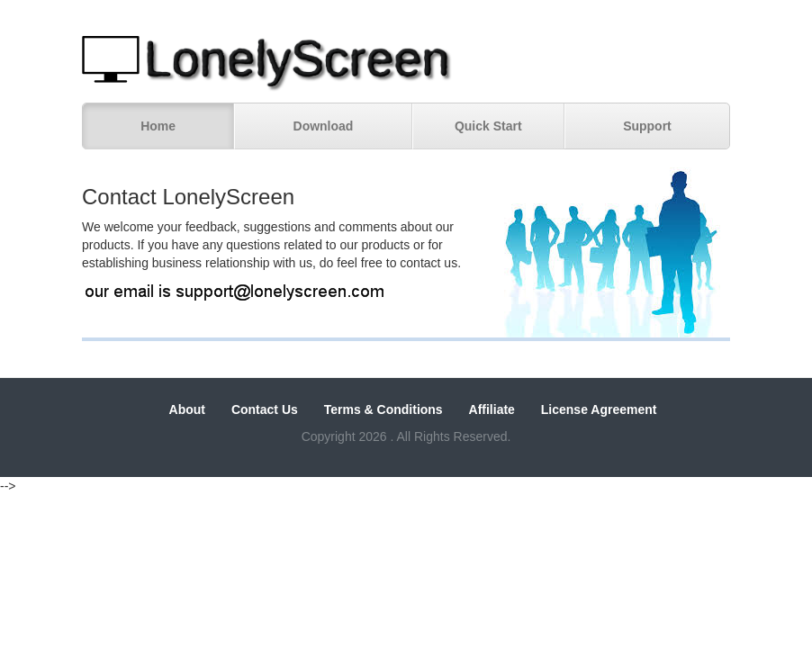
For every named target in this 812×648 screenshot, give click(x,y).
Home (158, 126)
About (187, 409)
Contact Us (265, 409)
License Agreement (599, 409)
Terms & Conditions (383, 409)
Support (647, 126)
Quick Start (488, 126)
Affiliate (492, 409)
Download (324, 126)
